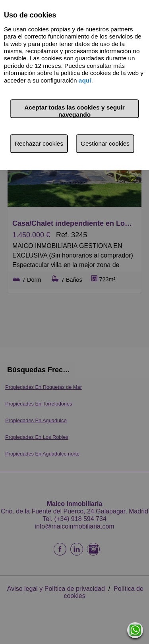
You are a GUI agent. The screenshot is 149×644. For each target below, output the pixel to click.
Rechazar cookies (39, 143)
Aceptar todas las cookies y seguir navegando (74, 111)
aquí (85, 80)
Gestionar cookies (105, 143)
